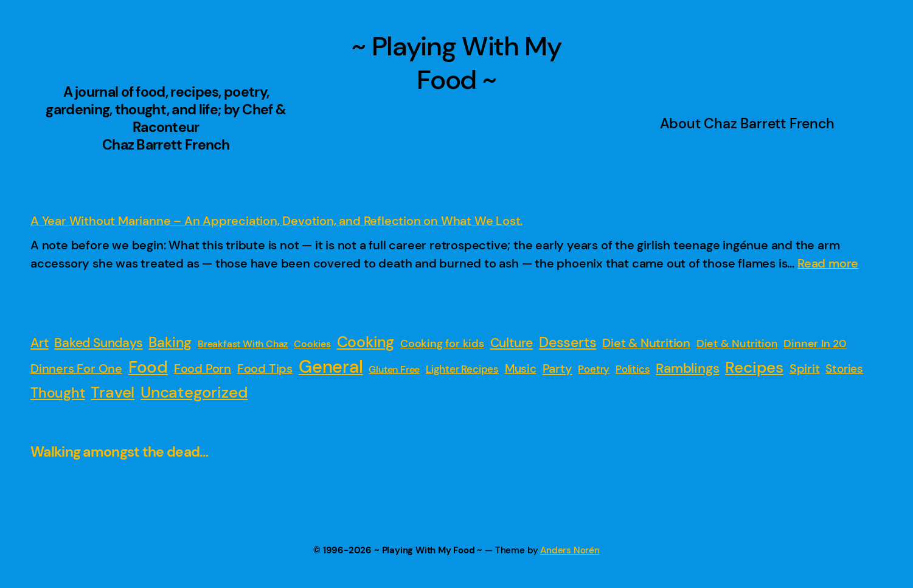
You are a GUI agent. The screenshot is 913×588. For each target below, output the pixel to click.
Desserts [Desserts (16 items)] (568, 343)
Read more (828, 263)
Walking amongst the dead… (120, 452)
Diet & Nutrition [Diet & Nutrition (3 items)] (737, 344)
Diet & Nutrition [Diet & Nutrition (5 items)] (646, 343)
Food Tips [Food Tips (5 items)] (265, 369)
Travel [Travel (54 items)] (113, 392)
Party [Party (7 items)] (557, 368)
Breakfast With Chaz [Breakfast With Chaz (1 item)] (243, 344)
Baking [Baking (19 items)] (170, 342)
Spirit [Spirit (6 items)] (805, 368)
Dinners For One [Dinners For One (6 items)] (76, 368)
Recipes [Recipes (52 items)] (754, 367)
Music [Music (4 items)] (521, 369)
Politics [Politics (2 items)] (633, 369)
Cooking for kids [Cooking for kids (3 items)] (442, 344)
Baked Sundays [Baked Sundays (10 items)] (98, 343)
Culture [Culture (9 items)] (512, 343)
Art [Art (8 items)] (39, 343)
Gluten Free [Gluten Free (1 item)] (394, 369)
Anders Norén (570, 550)
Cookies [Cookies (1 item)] (312, 344)
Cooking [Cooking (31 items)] (366, 342)
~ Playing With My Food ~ (456, 63)
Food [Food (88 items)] (148, 367)
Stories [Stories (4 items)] (844, 369)
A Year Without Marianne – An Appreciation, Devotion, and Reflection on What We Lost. (276, 221)
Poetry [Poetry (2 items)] (594, 369)
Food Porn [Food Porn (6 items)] (203, 368)
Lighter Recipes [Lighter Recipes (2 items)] (462, 369)
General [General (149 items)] (331, 367)
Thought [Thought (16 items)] (58, 393)
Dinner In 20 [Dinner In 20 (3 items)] (815, 344)
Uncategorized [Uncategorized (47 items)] (194, 392)
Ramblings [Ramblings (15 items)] (687, 368)
